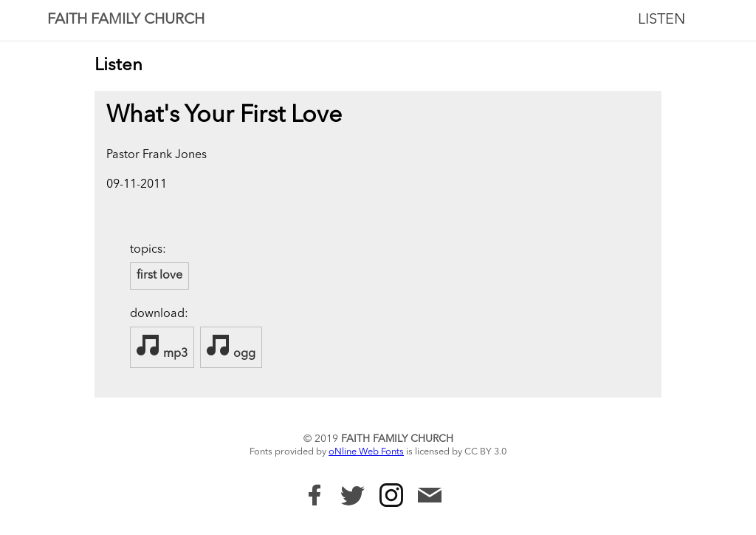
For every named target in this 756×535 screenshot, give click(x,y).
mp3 (162, 347)
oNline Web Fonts (366, 452)
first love (159, 276)
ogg (231, 347)
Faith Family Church (126, 20)
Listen (661, 20)
